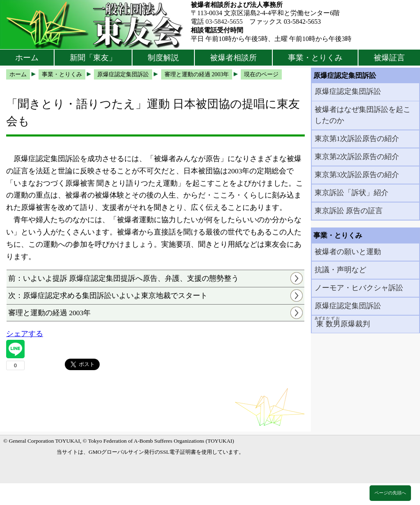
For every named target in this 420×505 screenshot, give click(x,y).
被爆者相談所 (233, 58)
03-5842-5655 (224, 22)
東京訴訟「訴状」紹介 (352, 193)
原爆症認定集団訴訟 (348, 91)
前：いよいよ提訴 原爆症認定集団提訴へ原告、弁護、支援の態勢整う (123, 278)
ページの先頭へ (390, 493)
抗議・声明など (340, 270)
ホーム (27, 58)
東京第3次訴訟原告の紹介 (357, 175)
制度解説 (163, 58)
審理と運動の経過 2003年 (50, 313)
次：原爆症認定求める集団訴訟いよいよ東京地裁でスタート (108, 296)
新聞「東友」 (93, 58)
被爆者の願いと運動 (348, 252)
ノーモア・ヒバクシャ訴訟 (359, 288)
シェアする (25, 334)
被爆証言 (389, 58)
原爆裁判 (342, 322)
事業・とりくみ (315, 58)
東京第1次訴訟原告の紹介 (357, 139)
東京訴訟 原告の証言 (349, 211)
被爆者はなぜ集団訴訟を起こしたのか (363, 115)
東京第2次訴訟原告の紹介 (357, 157)
